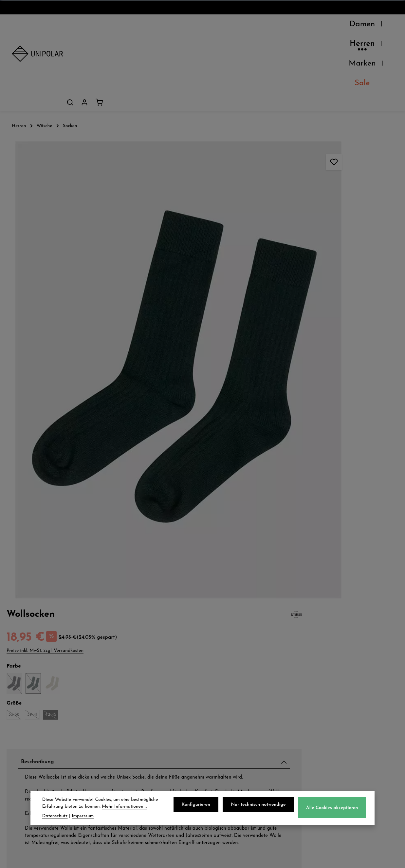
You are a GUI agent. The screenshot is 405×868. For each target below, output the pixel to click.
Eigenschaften (313, 499)
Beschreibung (311, 222)
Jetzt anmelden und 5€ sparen (202, 632)
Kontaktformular (340, 785)
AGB (221, 707)
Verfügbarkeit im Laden (327, 468)
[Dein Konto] (372, 26)
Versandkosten (249, 858)
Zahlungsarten (135, 707)
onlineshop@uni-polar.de (352, 705)
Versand (125, 692)
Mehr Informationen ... (124, 807)
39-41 (304, 175)
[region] (135, 238)
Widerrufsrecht (236, 721)
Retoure (124, 721)
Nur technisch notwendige (261, 805)
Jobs (18, 721)
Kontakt (23, 736)
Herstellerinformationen (327, 515)
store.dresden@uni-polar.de (344, 750)
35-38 (285, 175)
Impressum (230, 736)
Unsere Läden (32, 707)
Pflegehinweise (313, 484)
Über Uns (26, 692)
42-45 (322, 175)
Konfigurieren (200, 805)
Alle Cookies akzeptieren (333, 809)
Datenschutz (233, 692)
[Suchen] (357, 26)
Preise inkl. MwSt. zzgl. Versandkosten (315, 110)
